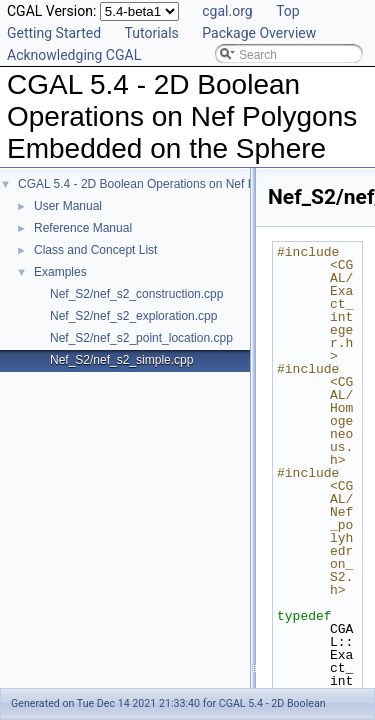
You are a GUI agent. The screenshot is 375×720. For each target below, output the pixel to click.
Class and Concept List (95, 250)
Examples (60, 272)
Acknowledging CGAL (74, 55)
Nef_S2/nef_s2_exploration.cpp (133, 316)
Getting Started (54, 33)
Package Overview (259, 33)
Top (288, 11)
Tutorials (152, 33)
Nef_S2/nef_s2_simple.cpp (121, 360)
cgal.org (227, 11)
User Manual (68, 206)
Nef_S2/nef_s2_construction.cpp (136, 294)
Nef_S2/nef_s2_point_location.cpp (141, 338)
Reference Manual (83, 228)
